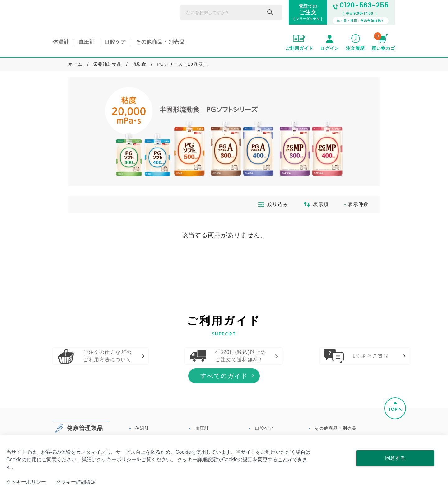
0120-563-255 (361, 5)
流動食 (139, 64)
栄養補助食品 (107, 64)
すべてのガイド (224, 405)
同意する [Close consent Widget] (395, 458)
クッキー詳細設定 (197, 459)
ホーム (76, 64)
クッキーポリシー (116, 459)
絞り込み (270, 204)
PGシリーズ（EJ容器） (182, 64)
